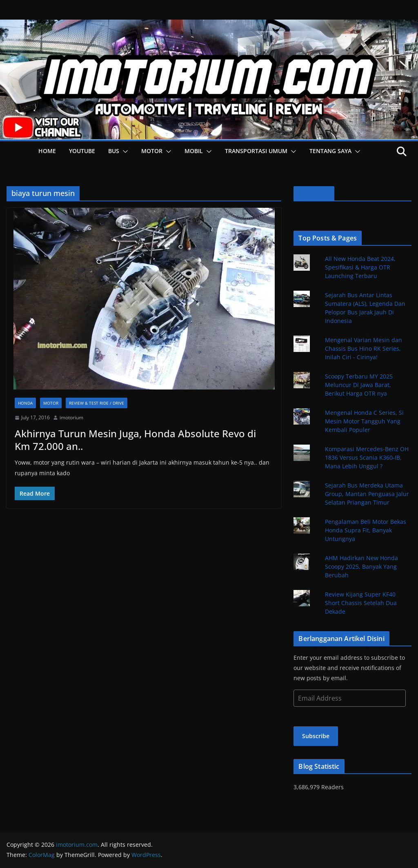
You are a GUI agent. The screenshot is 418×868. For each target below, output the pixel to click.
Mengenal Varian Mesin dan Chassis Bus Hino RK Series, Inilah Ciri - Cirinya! (364, 348)
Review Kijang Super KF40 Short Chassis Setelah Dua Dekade (361, 603)
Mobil (194, 151)
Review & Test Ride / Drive (97, 403)
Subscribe (316, 736)
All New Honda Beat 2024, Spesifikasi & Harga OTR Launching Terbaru (360, 267)
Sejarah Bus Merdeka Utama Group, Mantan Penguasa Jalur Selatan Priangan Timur (367, 494)
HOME (47, 151)
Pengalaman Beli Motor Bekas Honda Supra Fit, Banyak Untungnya (366, 530)
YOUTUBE (82, 151)
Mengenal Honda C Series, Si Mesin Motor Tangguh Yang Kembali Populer (364, 421)
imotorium (71, 417)
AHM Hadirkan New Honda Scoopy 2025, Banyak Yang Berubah (361, 566)
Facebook (314, 194)
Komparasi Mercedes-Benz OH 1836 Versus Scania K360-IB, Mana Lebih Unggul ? (367, 457)
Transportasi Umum (256, 151)
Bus (114, 151)
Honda (25, 403)
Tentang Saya (330, 151)
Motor (152, 151)
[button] (124, 151)
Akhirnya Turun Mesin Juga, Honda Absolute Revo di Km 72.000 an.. (135, 440)
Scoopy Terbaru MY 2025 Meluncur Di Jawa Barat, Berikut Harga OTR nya (359, 385)
